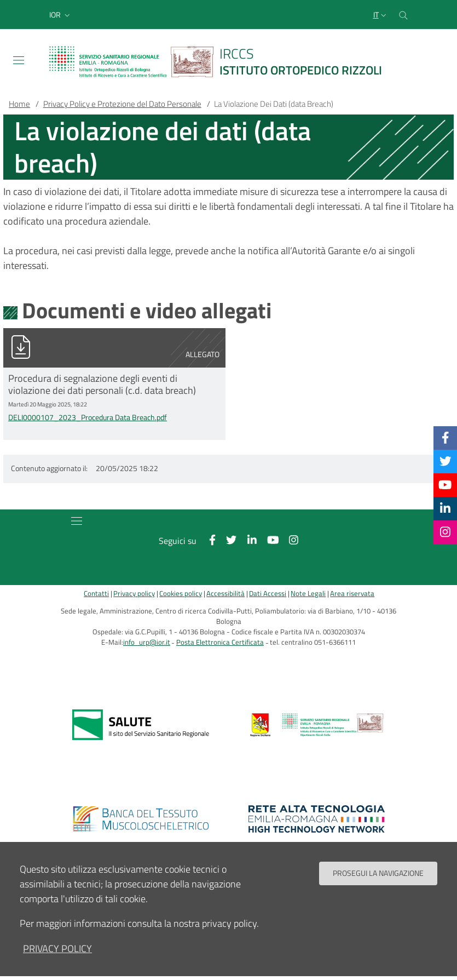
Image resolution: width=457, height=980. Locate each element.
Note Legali (308, 594)
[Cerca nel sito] (403, 15)
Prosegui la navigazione (378, 873)
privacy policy (57, 949)
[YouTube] (445, 485)
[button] (61, 15)
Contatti (96, 594)
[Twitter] (446, 461)
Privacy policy (134, 594)
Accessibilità (225, 594)
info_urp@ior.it (147, 642)
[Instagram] (445, 532)
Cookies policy (181, 594)
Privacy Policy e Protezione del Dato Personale (122, 104)
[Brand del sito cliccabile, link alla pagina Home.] (222, 62)
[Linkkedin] (445, 508)
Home (19, 104)
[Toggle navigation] (19, 60)
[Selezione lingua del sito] (381, 15)
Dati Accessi (268, 594)
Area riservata (352, 594)
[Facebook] (446, 438)
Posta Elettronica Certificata (220, 642)
